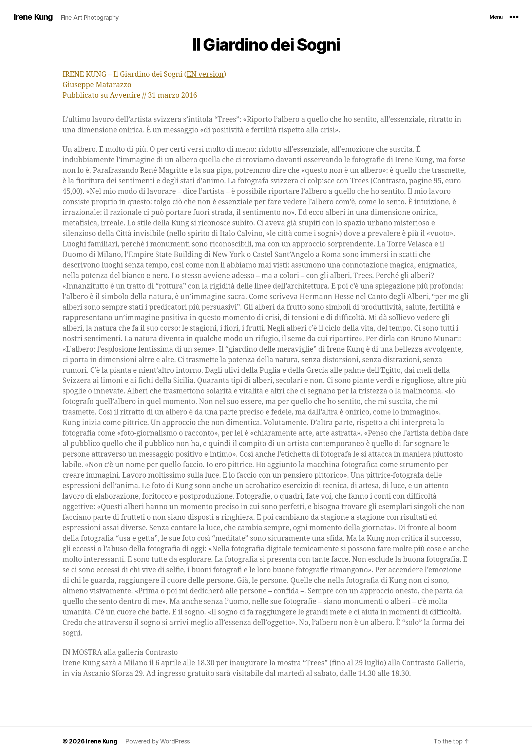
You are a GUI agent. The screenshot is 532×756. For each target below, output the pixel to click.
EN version (205, 75)
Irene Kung (33, 17)
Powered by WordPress (158, 741)
